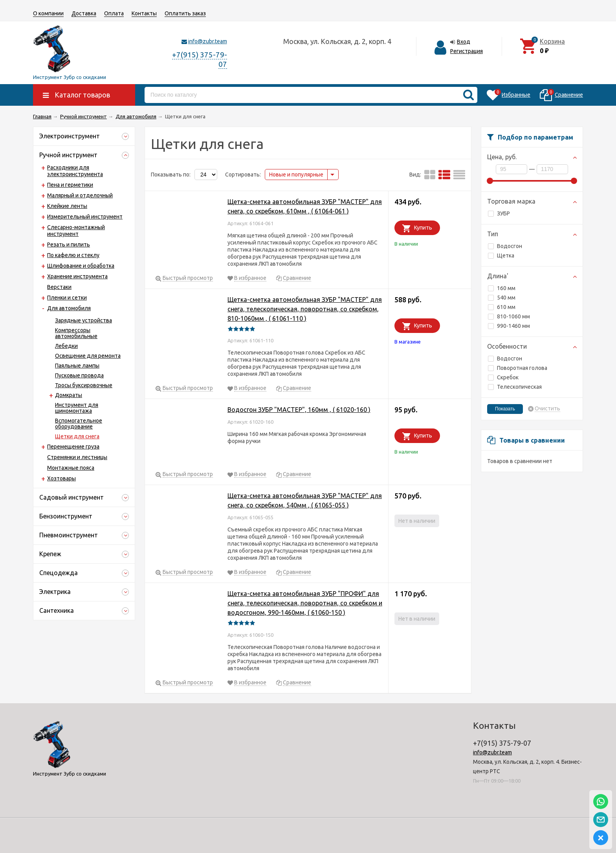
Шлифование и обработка (81, 266)
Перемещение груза (73, 447)
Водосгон (505, 246)
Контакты (144, 13)
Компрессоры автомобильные (76, 333)
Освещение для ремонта (88, 356)
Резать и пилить (69, 245)
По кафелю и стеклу (73, 255)
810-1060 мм (509, 316)
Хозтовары (61, 478)
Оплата (114, 13)
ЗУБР (499, 213)
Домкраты (69, 395)
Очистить (547, 409)
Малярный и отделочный (80, 195)
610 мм (502, 307)
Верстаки (59, 287)
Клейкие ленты (67, 206)
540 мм (502, 298)
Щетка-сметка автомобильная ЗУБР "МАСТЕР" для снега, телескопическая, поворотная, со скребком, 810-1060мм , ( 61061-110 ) (305, 309)
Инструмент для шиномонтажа (77, 408)
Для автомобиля (69, 308)
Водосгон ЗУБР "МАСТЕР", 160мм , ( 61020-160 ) (299, 410)
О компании (48, 13)
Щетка (501, 256)
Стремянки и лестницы (77, 457)
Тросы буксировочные (84, 385)
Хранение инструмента (77, 276)
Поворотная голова (518, 368)
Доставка (84, 13)
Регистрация (467, 51)
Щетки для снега (77, 436)
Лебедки (66, 346)
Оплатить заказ (185, 13)
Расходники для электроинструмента (75, 171)
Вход (464, 42)
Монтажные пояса (71, 468)
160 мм (502, 288)
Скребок (503, 377)
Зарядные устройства (83, 320)
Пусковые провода (79, 375)
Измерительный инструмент (85, 217)
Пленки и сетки (67, 298)
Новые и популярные (296, 175)
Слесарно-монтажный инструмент (76, 231)
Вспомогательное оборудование (79, 424)
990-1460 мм (509, 326)
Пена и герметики (70, 185)
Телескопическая (515, 387)
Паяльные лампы (77, 366)
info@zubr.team (208, 41)
